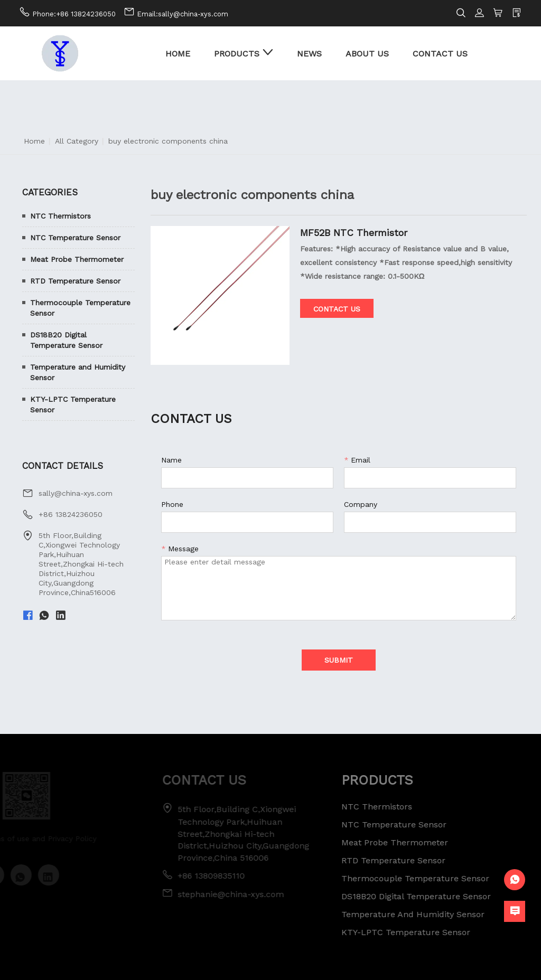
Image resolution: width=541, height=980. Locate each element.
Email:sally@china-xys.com (183, 14)
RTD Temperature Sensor (75, 281)
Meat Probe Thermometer (77, 259)
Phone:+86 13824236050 (74, 14)
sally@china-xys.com (76, 493)
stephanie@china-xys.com (223, 894)
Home (34, 141)
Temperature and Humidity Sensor (78, 372)
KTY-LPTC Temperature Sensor (73, 404)
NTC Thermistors (60, 216)
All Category (77, 141)
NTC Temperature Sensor (75, 238)
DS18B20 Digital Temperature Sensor (66, 340)
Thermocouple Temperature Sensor (80, 308)
